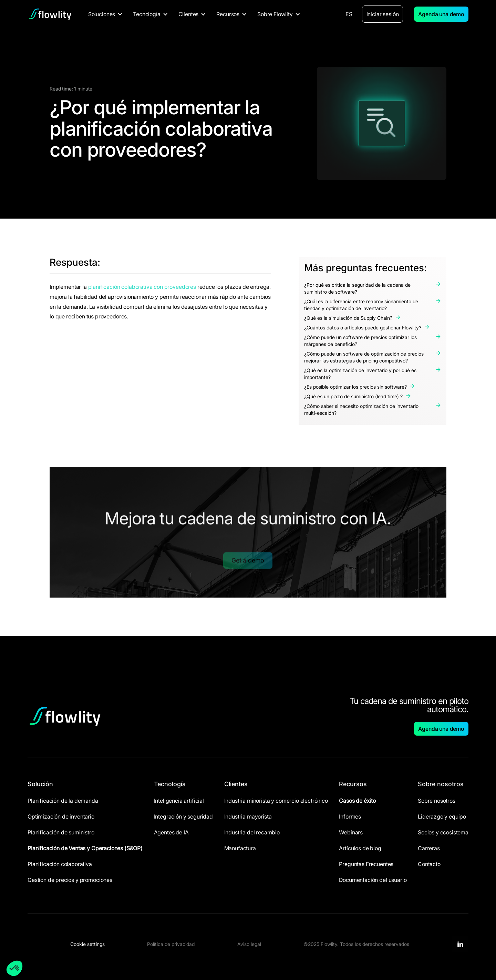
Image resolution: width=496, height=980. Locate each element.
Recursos (353, 784)
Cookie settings (87, 944)
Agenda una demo (441, 14)
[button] (105, 14)
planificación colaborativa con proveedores (142, 287)
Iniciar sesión (383, 14)
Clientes (236, 784)
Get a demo (248, 553)
